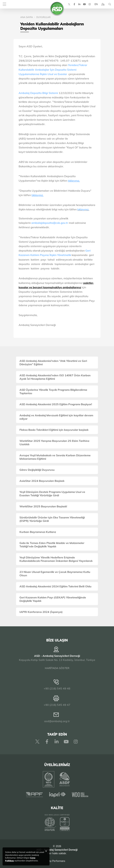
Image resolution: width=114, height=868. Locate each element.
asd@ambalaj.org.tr (57, 721)
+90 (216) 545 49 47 (57, 705)
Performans (59, 861)
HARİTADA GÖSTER (57, 668)
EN (96, 4)
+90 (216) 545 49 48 (57, 688)
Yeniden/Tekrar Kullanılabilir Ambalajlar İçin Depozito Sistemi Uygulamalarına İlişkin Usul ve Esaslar (53, 69)
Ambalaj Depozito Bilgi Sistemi (38, 93)
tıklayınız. (83, 209)
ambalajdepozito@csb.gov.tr (50, 223)
